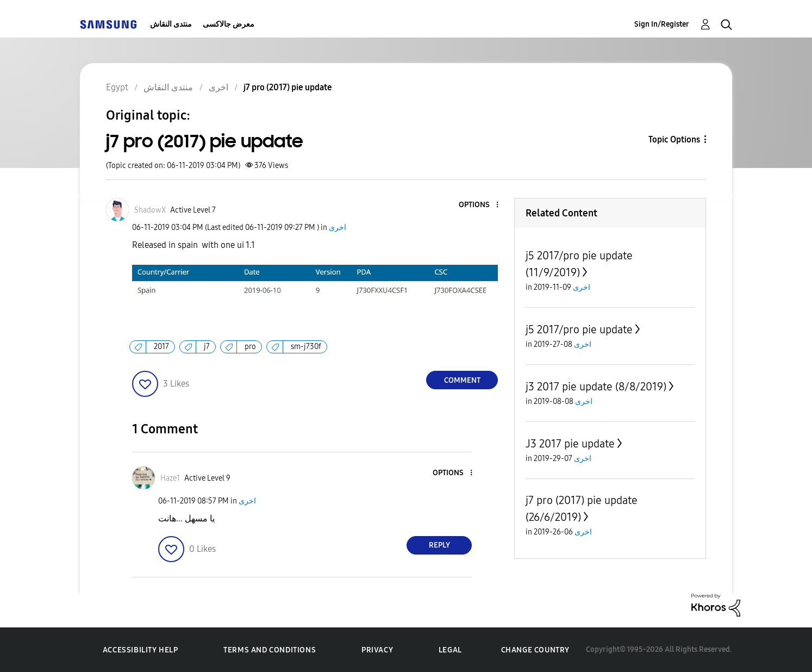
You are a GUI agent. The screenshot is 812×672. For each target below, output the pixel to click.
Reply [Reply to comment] (439, 545)
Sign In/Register (662, 24)
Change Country (535, 650)
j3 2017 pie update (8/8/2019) (596, 387)
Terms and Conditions (270, 650)
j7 (207, 347)
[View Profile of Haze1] (170, 478)
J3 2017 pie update (570, 444)
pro (250, 347)
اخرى (338, 228)
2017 (161, 347)
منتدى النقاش (171, 24)
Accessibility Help (140, 650)
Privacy (377, 650)
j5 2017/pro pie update (579, 329)
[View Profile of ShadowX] (150, 210)
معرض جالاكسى (229, 24)
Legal (450, 650)
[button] (479, 205)
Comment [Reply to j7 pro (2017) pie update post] (462, 380)
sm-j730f (306, 347)
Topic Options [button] (674, 139)
